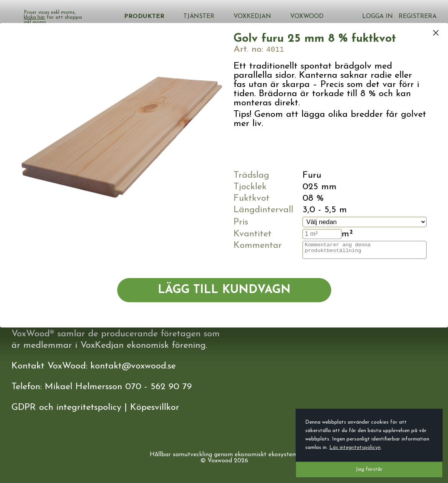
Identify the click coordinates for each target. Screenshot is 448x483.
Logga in (379, 13)
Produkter (189, 16)
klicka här (119, 17)
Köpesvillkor (155, 408)
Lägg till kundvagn (224, 290)
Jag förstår (369, 469)
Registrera (418, 13)
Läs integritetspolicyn (355, 448)
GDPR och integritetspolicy (66, 408)
